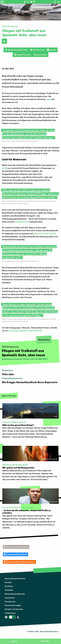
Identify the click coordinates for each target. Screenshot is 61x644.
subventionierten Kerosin (45, 233)
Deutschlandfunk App (16, 50)
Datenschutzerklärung (15, 594)
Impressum (10, 598)
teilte (49, 99)
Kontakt (8, 582)
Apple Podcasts (22, 55)
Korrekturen (10, 601)
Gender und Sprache (14, 609)
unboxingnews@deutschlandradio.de (25, 331)
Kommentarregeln (13, 605)
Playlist (46, 641)
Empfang (9, 586)
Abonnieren (40, 55)
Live (15, 641)
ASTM (4, 168)
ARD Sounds (37, 50)
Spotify (52, 50)
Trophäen (9, 590)
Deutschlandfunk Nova (15, 578)
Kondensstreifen (22, 222)
